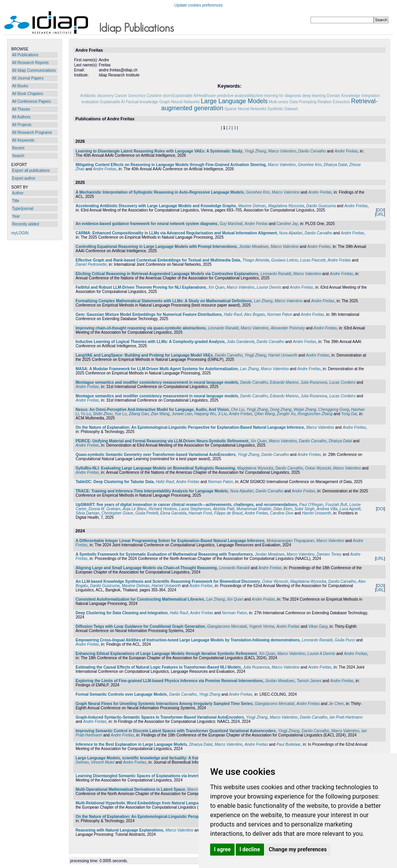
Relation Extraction (334, 102)
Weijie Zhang (305, 410)
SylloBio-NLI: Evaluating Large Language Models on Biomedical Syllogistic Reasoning (155, 468)
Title (16, 201)
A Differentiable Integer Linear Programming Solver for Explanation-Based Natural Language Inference (170, 541)
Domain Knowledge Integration (353, 96)
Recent (18, 148)
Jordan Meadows (254, 247)
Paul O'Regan (311, 505)
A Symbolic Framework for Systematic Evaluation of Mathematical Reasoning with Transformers (164, 554)
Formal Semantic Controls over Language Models (121, 694)
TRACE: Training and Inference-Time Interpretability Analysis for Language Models (152, 491)
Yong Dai (349, 414)
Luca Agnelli (350, 509)
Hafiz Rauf (233, 314)
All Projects (22, 125)
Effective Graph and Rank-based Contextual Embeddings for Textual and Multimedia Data (158, 260)
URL (380, 214)
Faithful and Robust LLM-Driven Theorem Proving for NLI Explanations (141, 287)
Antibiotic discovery (97, 96)
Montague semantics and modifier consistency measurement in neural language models (157, 382)
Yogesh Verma (262, 626)
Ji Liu (222, 414)
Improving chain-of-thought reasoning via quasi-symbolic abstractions (141, 328)
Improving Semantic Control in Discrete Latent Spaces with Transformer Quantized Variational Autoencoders (176, 731)
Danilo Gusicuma (321, 206)
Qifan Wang (265, 414)
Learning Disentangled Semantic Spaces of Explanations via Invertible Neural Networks (156, 776)
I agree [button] (222, 849)
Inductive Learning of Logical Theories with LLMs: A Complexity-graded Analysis (150, 342)
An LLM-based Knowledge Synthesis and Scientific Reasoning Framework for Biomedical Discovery (168, 581)
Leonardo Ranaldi (276, 274)
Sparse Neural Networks (245, 109)
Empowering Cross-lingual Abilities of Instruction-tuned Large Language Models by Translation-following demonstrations (188, 640)
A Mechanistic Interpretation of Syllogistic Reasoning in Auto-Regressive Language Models (160, 192)
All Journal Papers (28, 78)
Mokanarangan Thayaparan (291, 541)
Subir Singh (304, 509)
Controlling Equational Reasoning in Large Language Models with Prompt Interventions (156, 247)
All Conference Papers (31, 101)
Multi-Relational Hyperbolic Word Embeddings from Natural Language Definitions (151, 803)
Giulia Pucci (345, 640)
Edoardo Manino (284, 382)
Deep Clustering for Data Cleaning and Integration (122, 613)
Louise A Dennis (321, 654)
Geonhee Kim (310, 165)
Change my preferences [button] (298, 849)
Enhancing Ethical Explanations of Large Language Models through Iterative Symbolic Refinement (166, 654)
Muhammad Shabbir (254, 509)
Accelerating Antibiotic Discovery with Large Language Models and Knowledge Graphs (156, 206)
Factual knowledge (142, 102)
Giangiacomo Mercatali (227, 626)
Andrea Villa (327, 509)
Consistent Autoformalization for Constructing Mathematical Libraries (140, 599)
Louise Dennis (269, 287)
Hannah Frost (200, 513)
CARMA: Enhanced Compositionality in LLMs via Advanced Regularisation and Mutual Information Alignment (176, 233)
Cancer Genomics (130, 96)
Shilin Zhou (103, 414)
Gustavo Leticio (285, 260)
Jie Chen (336, 704)
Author (18, 193)
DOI (380, 210)
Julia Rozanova (314, 382)
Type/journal (22, 209)
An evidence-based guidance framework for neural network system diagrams (147, 224)
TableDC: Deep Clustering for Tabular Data (115, 482)
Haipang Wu (205, 414)
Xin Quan (216, 287)
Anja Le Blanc (135, 509)
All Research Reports (30, 63)
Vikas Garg (318, 626)
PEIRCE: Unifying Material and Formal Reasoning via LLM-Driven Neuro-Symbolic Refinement (162, 441)
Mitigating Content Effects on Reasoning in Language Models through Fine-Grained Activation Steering (171, 165)
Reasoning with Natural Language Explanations (119, 830)
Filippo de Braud (228, 513)
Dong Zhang (281, 410)
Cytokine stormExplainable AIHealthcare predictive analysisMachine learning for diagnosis (224, 96)
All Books (20, 86)
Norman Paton (280, 314)
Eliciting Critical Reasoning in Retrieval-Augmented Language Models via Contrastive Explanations (167, 274)
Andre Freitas (346, 151)
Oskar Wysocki (318, 468)
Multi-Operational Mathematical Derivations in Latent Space (130, 789)
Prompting (308, 102)
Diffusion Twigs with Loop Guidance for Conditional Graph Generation (140, 626)
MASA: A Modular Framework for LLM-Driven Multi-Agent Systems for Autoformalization (157, 369)
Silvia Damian (87, 513)
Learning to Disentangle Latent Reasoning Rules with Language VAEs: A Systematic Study (159, 151)
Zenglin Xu (286, 414)
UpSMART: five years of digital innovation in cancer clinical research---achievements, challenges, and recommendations (186, 505)
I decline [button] (250, 849)
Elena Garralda (173, 513)
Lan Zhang (263, 301)
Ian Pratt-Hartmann (346, 717)
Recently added (26, 224)
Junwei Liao (182, 414)
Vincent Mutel (102, 762)
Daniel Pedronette (91, 264)
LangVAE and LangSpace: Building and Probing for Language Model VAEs (144, 355)
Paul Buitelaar (288, 744)
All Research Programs (32, 133)
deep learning (314, 96)
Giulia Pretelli (147, 513)
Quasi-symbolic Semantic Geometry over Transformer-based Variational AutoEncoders (156, 455)
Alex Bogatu (255, 314)
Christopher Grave (117, 513)
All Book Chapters (28, 94)
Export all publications (31, 171)
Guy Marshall (231, 224)
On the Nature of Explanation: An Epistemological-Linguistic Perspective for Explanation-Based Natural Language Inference (190, 427)
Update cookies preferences (199, 5)
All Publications (25, 55)
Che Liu (238, 410)
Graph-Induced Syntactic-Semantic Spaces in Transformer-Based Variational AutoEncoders (160, 717)
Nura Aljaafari (291, 233)
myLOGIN (20, 233)
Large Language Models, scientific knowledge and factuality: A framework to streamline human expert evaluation (180, 758)
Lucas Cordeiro (342, 382)
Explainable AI (112, 102)
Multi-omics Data (283, 102)
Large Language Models (234, 101)
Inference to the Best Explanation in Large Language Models (131, 744)
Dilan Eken (283, 509)
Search (18, 156)
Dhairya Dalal (335, 165)
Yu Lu (86, 414)
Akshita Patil (224, 509)
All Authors (21, 117)
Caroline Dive (281, 513)
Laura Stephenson (195, 509)
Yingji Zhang (255, 151)
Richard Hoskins (163, 509)
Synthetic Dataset (283, 109)
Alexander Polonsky (288, 328)
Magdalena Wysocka (286, 206)
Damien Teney (329, 554)
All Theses (21, 109)
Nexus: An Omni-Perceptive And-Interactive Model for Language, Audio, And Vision (152, 410)
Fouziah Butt (336, 505)
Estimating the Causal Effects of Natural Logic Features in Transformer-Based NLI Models (158, 667)
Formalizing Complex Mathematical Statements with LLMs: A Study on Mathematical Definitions (164, 301)
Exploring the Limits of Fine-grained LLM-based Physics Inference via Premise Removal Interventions (169, 681)
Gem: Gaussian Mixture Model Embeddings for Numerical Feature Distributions (149, 314)
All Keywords (23, 140)
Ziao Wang (160, 414)
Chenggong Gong (334, 410)
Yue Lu (120, 414)
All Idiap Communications (34, 70)
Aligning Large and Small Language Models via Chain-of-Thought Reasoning (146, 568)
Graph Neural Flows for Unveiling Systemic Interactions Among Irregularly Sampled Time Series (164, 704)
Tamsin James (309, 681)
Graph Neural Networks (180, 102)
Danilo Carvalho (312, 151)
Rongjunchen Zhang (315, 414)
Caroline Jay (287, 224)
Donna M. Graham (104, 509)
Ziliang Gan (139, 414)
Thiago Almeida (256, 260)
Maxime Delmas (252, 206)
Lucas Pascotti (313, 260)
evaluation (90, 102)
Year (16, 216)
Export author (24, 178)
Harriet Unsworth (283, 355)
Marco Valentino (282, 151)
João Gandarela (241, 342)
